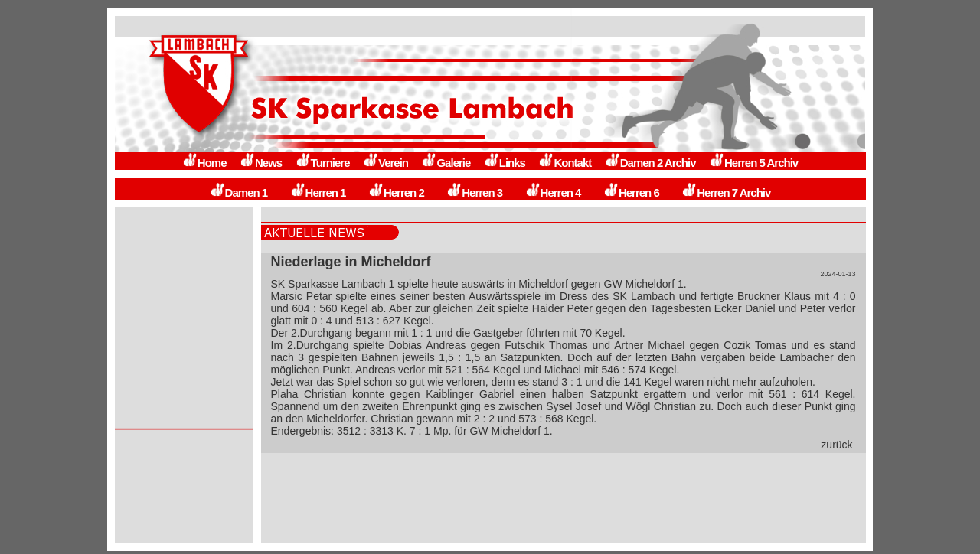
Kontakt (565, 163)
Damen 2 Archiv (650, 163)
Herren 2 (396, 192)
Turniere (323, 163)
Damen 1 (239, 192)
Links (505, 163)
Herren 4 (553, 192)
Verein (385, 163)
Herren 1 (318, 192)
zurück (836, 445)
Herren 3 (474, 192)
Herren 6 (631, 192)
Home (204, 163)
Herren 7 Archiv (726, 192)
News (261, 163)
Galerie (446, 163)
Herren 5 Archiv (753, 163)
